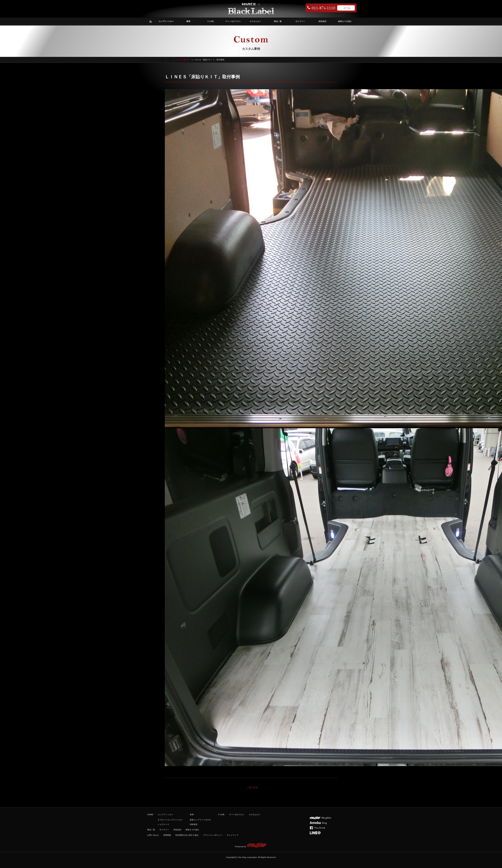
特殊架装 (194, 824)
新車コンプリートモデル (200, 820)
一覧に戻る (252, 787)
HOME (150, 814)
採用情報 (167, 835)
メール (347, 8)
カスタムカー (255, 21)
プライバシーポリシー (213, 835)
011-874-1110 (323, 8)
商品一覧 (278, 21)
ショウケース (163, 824)
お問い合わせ (153, 835)
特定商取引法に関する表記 (187, 835)
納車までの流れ (345, 21)
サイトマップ (233, 835)
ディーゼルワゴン (233, 21)
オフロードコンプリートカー (170, 820)
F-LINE (211, 21)
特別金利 (322, 21)
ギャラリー (300, 21)
